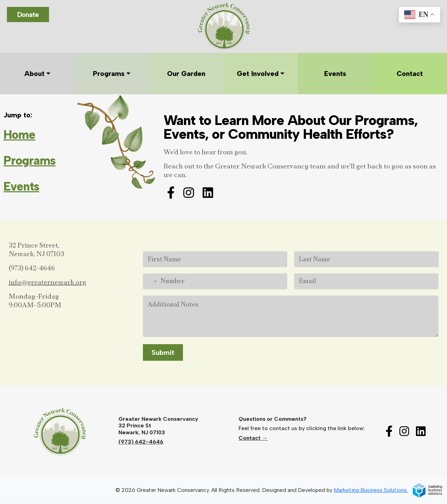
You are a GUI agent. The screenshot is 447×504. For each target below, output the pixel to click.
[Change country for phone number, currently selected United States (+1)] (151, 281)
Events (21, 186)
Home (19, 135)
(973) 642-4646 (32, 268)
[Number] (215, 281)
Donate (28, 14)
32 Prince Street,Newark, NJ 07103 (36, 249)
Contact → (253, 438)
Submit (163, 353)
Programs (30, 161)
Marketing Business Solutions (388, 490)
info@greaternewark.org (47, 282)
